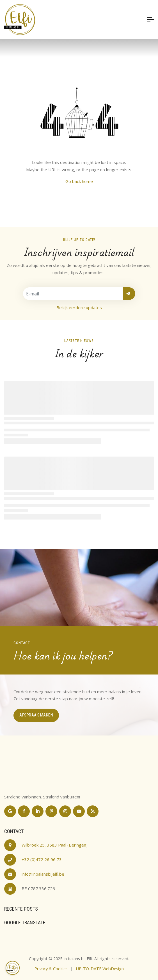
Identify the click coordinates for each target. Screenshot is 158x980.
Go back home (79, 181)
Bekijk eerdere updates (79, 307)
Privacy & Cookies (51, 969)
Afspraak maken (36, 715)
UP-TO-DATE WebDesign (100, 969)
